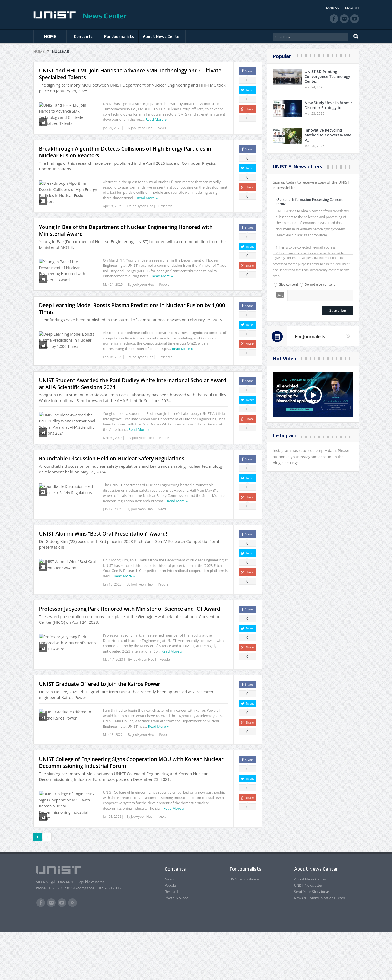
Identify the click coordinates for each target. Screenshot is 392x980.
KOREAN (333, 8)
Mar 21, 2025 (113, 298)
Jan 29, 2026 (112, 128)
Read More (155, 119)
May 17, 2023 (113, 698)
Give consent (288, 285)
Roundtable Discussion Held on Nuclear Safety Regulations (112, 491)
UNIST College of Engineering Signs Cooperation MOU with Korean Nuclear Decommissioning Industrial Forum (131, 808)
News (162, 128)
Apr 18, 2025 (113, 213)
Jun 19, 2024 (112, 541)
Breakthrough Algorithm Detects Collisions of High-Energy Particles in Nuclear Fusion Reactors (125, 159)
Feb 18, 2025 (113, 378)
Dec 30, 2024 (113, 463)
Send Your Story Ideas (312, 939)
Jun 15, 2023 (112, 620)
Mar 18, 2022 (113, 777)
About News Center (162, 36)
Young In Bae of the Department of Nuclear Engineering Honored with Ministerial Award (126, 244)
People (164, 298)
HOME (50, 36)
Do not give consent (320, 285)
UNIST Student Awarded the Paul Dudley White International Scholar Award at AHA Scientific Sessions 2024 (133, 409)
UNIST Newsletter (308, 933)
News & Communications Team (320, 946)
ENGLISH (352, 8)
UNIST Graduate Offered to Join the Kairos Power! (100, 726)
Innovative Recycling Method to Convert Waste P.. (328, 135)
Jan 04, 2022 (112, 862)
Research (165, 213)
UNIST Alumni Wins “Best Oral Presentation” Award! (103, 569)
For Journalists (119, 36)
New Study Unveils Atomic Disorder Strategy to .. (329, 105)
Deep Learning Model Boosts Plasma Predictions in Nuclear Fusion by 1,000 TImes (132, 330)
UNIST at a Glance (244, 927)
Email (280, 295)
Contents (83, 36)
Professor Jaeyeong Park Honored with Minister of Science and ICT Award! (130, 648)
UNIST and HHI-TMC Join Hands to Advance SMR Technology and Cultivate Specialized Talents (130, 74)
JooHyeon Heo (142, 128)
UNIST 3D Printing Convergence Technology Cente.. (327, 76)
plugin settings (286, 463)
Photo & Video (177, 946)
